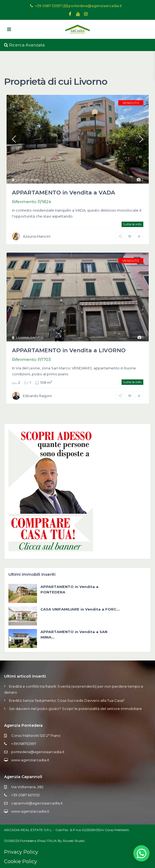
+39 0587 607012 (25, 795)
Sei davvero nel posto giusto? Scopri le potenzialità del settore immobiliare (75, 709)
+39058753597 (24, 744)
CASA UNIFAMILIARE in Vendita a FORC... (80, 609)
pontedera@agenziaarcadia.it (95, 6)
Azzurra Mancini (37, 236)
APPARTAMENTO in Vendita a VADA (63, 193)
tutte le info (132, 224)
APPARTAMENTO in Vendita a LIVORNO (69, 350)
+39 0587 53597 (48, 6)
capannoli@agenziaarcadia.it (37, 803)
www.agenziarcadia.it (30, 760)
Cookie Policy (21, 861)
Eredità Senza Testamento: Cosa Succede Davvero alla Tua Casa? (67, 700)
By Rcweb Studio (71, 841)
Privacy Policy (21, 852)
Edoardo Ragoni (37, 396)
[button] (141, 853)
